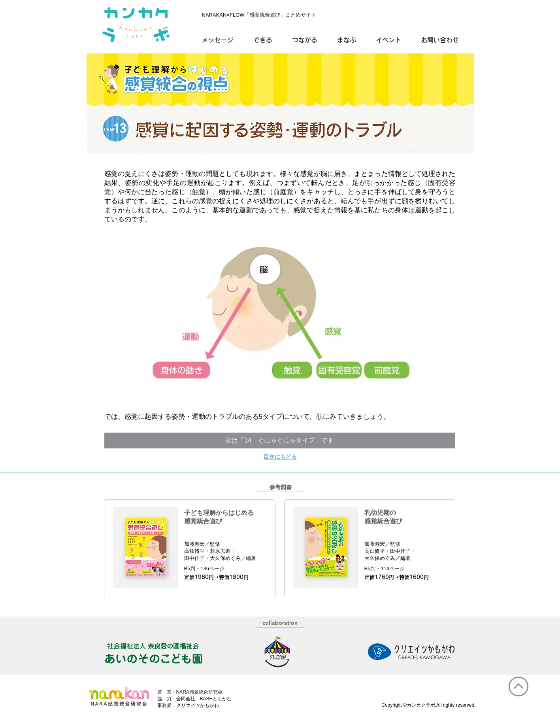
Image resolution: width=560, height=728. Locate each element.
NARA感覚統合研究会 (199, 692)
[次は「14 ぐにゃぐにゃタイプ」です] (280, 441)
